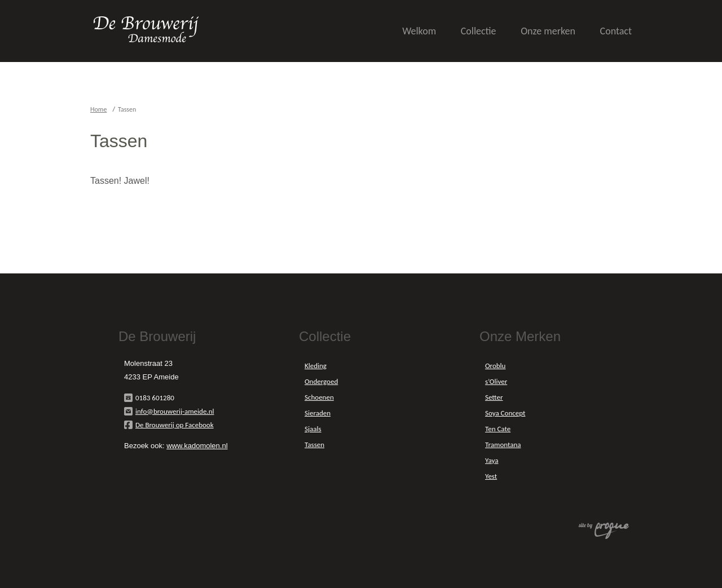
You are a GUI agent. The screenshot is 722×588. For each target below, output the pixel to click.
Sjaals (313, 429)
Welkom (419, 31)
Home (98, 109)
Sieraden (318, 413)
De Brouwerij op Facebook (175, 425)
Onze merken (548, 31)
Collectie (479, 31)
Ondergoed (321, 381)
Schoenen (319, 397)
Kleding (316, 366)
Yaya (492, 460)
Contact (616, 31)
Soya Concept (505, 413)
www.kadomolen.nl (197, 446)
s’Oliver (496, 381)
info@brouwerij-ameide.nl (175, 411)
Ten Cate (498, 429)
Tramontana (503, 445)
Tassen (314, 445)
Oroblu (495, 366)
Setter (494, 397)
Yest (491, 476)
